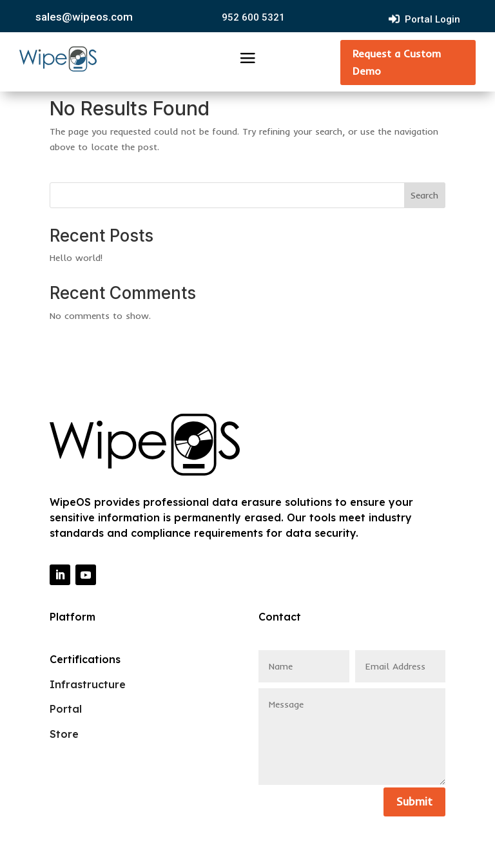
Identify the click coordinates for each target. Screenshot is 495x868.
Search (424, 195)
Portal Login (432, 19)
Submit (414, 801)
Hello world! (76, 258)
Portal (66, 709)
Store (64, 734)
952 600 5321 (253, 17)
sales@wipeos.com (84, 17)
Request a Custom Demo (397, 62)
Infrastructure (88, 684)
